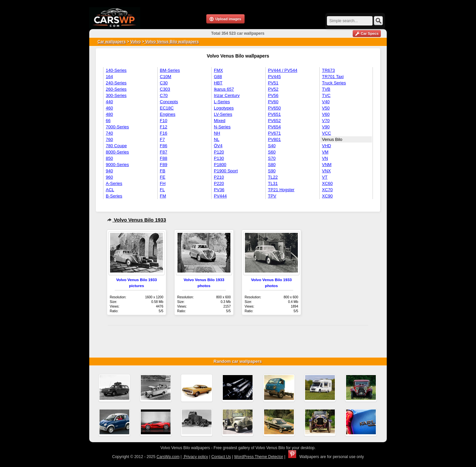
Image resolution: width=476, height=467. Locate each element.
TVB (326, 89)
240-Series (116, 83)
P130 (219, 158)
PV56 (273, 95)
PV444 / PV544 (283, 70)
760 (109, 139)
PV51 (273, 83)
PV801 (275, 139)
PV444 (220, 196)
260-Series (116, 89)
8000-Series (117, 152)
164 (109, 77)
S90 (272, 171)
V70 (326, 121)
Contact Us (221, 457)
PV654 (275, 127)
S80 (272, 165)
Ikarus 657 (224, 89)
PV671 (275, 133)
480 (109, 114)
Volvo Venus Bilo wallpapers (171, 42)
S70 (272, 158)
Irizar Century (227, 95)
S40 (272, 146)
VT (325, 177)
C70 (164, 95)
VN (325, 158)
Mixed (220, 121)
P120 (219, 152)
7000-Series (117, 127)
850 (109, 158)
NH (217, 133)
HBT (218, 83)
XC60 (327, 183)
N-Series (222, 127)
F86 (164, 146)
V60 (326, 114)
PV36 (219, 190)
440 (109, 102)
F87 (164, 152)
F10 (164, 121)
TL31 (273, 183)
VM (325, 152)
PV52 (273, 89)
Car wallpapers (112, 42)
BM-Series (170, 70)
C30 (164, 83)
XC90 (327, 196)
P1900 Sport (226, 171)
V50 (326, 108)
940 (109, 171)
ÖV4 (218, 146)
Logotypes (224, 108)
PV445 (275, 77)
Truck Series (334, 83)
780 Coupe (116, 146)
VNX (326, 171)
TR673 (328, 70)
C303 (165, 89)
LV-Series (223, 114)
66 (108, 121)
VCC (326, 133)
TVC (326, 95)
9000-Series (117, 165)
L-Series (222, 102)
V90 (326, 127)
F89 (164, 165)
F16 (164, 133)
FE (163, 177)
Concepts (169, 102)
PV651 (275, 114)
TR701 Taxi (333, 77)
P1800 (220, 165)
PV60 (273, 102)
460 (109, 108)
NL (217, 139)
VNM (327, 165)
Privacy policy (196, 457)
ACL (110, 190)
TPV (272, 196)
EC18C (167, 108)
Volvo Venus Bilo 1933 (137, 220)
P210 (219, 177)
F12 (164, 127)
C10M (166, 77)
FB (163, 171)
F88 (164, 158)
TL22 (273, 177)
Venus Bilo (332, 139)
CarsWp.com (168, 457)
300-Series (116, 95)
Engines (168, 114)
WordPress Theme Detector (258, 457)
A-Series (114, 183)
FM (163, 196)
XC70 (327, 190)
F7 (162, 139)
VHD (326, 146)
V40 (326, 102)
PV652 (275, 121)
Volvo (136, 42)
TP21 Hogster (281, 190)
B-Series (114, 196)
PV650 (275, 108)
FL (162, 190)
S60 (272, 152)
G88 (218, 77)
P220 (219, 183)
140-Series (116, 70)
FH (163, 183)
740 (109, 133)
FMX (218, 70)
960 (109, 177)
